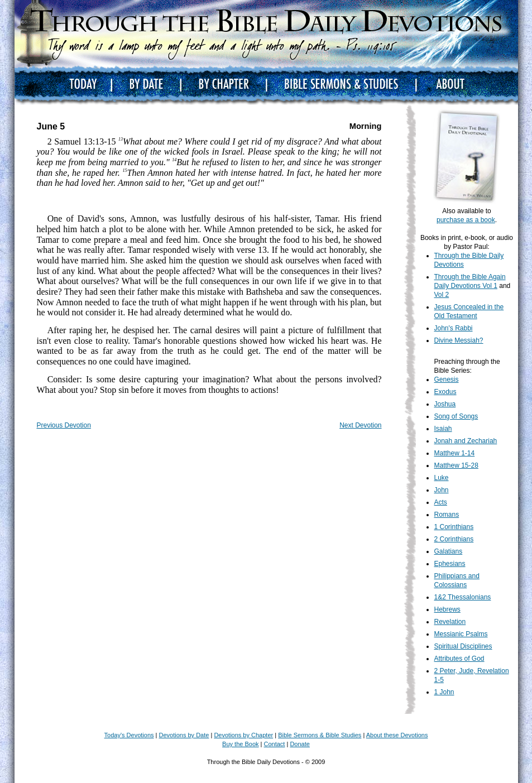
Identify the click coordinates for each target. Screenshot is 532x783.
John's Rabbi (454, 328)
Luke (442, 478)
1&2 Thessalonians (463, 597)
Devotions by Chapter (243, 735)
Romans (447, 515)
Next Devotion (360, 425)
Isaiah (443, 429)
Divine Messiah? (459, 340)
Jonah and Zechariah (466, 441)
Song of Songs (456, 416)
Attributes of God (459, 659)
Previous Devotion (64, 425)
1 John (444, 692)
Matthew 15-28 (456, 465)
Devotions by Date (184, 735)
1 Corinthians (454, 527)
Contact (275, 744)
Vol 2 (442, 295)
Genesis (447, 380)
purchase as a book (466, 220)
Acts (441, 502)
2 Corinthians (454, 539)
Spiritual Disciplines (463, 646)
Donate (299, 744)
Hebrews (447, 609)
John (442, 490)
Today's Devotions (129, 735)
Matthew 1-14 (455, 453)
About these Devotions (397, 735)
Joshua (445, 404)
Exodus (445, 392)
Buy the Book (240, 744)
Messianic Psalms (461, 634)
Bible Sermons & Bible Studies (320, 735)
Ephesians (450, 564)
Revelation (450, 622)
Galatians (449, 551)
